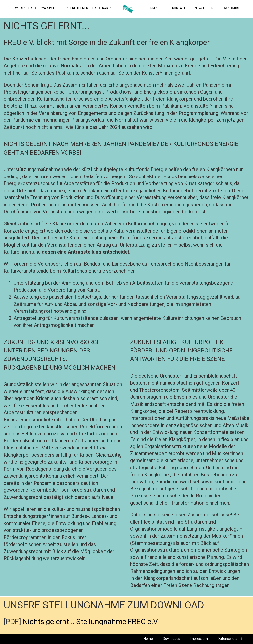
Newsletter (204, 8)
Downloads (230, 8)
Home (148, 639)
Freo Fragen (102, 8)
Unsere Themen (76, 8)
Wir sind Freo (25, 8)
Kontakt (179, 8)
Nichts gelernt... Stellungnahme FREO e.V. (91, 621)
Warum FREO (51, 8)
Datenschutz (228, 639)
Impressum (199, 639)
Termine (153, 8)
